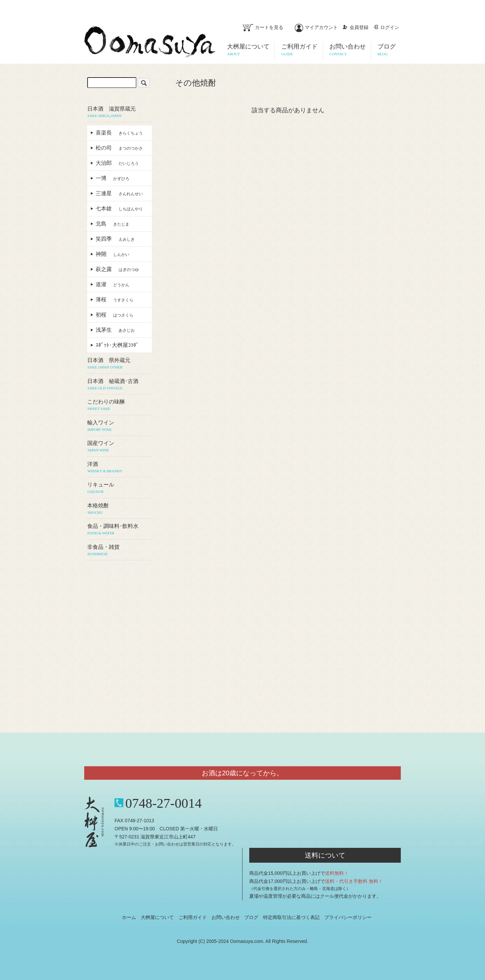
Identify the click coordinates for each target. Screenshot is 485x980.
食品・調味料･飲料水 (119, 530)
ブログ (251, 917)
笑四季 (115, 239)
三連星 (119, 193)
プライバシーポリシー (348, 917)
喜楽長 (119, 133)
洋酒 (119, 468)
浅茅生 (115, 330)
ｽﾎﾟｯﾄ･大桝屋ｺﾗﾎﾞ (120, 345)
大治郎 (117, 163)
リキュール (119, 488)
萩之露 (117, 269)
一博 (112, 178)
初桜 (115, 315)
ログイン (386, 27)
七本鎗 (119, 209)
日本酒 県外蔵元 (119, 364)
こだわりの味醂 (119, 405)
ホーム (129, 917)
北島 (112, 224)
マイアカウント (316, 27)
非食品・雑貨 (119, 551)
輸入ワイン (119, 426)
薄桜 (115, 300)
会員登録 (355, 27)
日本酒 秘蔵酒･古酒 (119, 385)
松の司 (119, 148)
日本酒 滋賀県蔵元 (119, 112)
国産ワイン (119, 447)
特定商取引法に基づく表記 (291, 917)
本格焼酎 (119, 509)
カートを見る (263, 27)
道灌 (112, 284)
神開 (112, 254)
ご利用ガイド (193, 917)
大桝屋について (157, 917)
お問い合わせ (226, 917)
